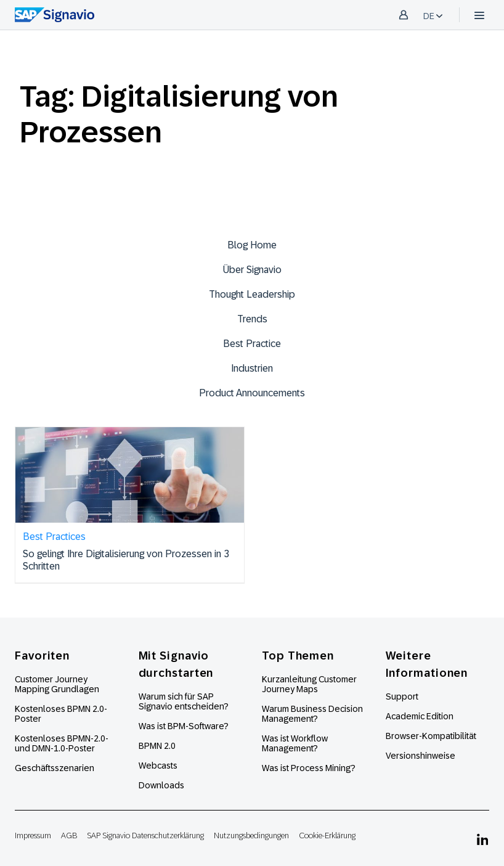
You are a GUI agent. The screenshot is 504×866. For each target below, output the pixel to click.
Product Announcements (252, 393)
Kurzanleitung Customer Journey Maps (309, 684)
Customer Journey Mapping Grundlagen (57, 684)
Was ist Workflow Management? (295, 743)
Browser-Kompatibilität (431, 736)
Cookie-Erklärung (327, 835)
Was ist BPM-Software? (184, 726)
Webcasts (158, 766)
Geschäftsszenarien (55, 768)
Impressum (33, 835)
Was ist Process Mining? (309, 768)
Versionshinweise (421, 756)
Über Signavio (252, 270)
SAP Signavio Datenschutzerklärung (145, 835)
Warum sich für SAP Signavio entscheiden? (184, 701)
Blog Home (252, 245)
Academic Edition (420, 716)
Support (402, 696)
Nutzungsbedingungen (251, 835)
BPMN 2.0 (157, 746)
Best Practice (252, 344)
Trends (252, 319)
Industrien (252, 368)
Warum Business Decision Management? (312, 714)
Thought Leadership (252, 294)
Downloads (161, 785)
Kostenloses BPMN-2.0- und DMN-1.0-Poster (62, 743)
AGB (69, 835)
